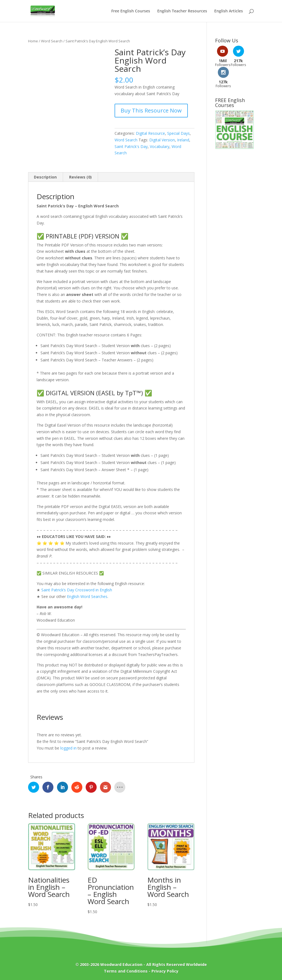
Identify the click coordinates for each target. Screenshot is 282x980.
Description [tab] (45, 177)
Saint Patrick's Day (131, 146)
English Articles (229, 11)
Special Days (178, 133)
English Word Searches (87, 596)
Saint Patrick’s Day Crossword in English (77, 590)
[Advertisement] (234, 224)
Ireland (183, 140)
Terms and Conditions (126, 971)
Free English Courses (131, 11)
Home (33, 41)
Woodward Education (121, 964)
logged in (68, 748)
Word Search (52, 41)
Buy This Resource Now (151, 110)
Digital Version (162, 140)
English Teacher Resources (182, 11)
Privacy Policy (165, 971)
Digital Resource (150, 133)
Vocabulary (160, 146)
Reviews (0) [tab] (80, 177)
